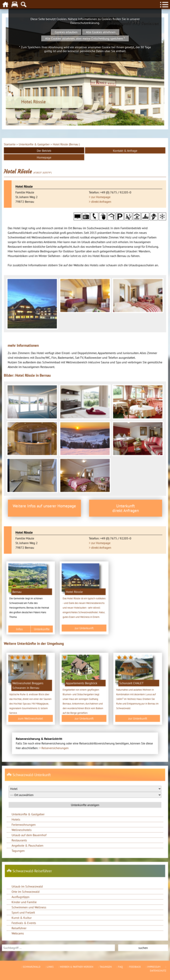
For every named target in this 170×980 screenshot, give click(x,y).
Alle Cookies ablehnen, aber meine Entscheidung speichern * (85, 38)
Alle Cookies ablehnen (101, 32)
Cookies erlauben (66, 32)
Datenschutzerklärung (85, 23)
